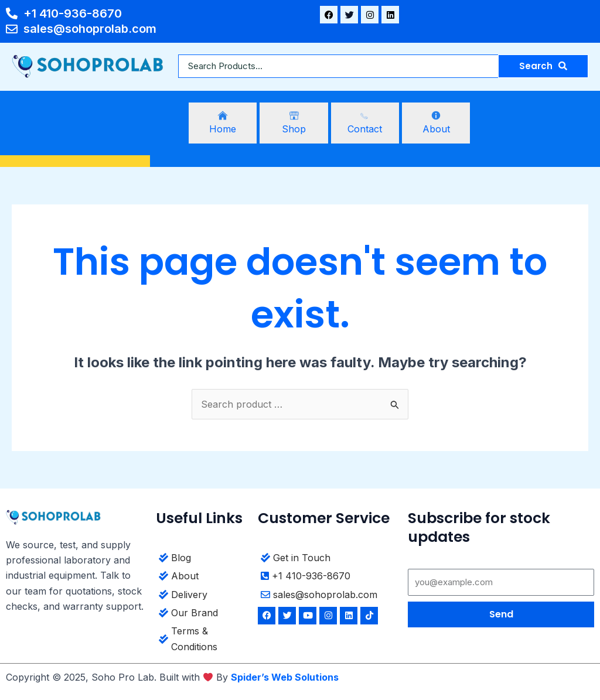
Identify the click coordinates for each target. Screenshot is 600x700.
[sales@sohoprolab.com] (328, 596)
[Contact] (365, 123)
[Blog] (202, 559)
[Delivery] (202, 596)
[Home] (223, 123)
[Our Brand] (202, 614)
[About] (436, 123)
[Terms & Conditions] (202, 640)
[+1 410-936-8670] (328, 577)
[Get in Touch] (328, 559)
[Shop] (294, 123)
